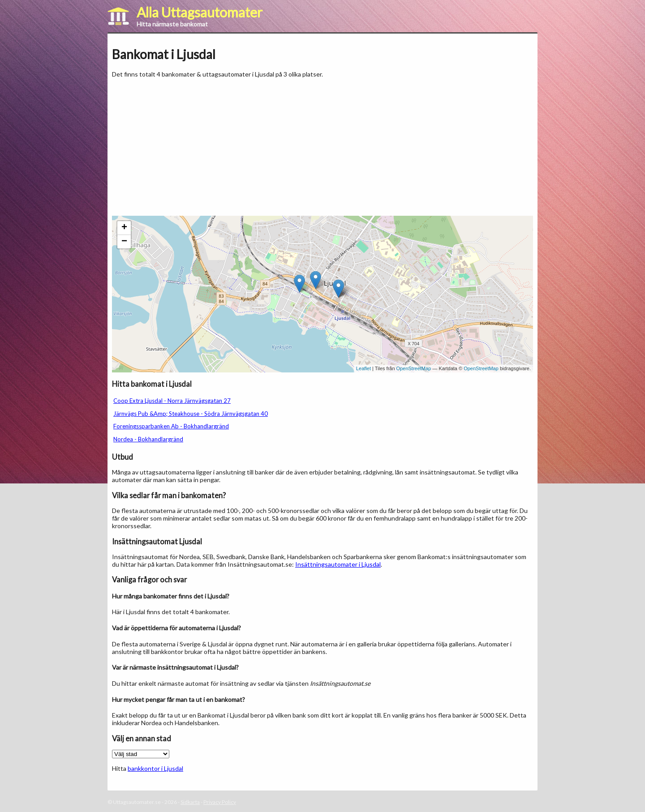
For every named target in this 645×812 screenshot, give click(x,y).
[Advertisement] (187, 147)
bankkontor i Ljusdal (155, 768)
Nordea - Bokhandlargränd (148, 439)
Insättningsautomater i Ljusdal (338, 564)
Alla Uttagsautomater (200, 12)
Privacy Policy (220, 802)
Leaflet (363, 368)
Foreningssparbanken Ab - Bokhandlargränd (171, 426)
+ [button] (124, 228)
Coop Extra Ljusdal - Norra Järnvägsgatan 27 (172, 401)
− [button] (124, 242)
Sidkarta (190, 802)
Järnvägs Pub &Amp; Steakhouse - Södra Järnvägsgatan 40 (191, 414)
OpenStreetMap (414, 368)
